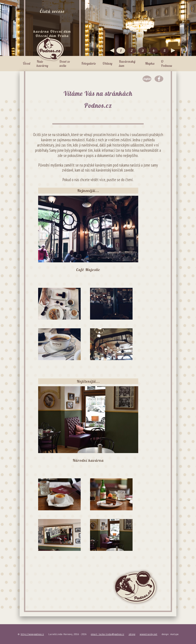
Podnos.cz (50, 49)
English (147, 79)
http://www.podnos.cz (32, 634)
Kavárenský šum (127, 64)
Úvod (26, 63)
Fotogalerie (89, 63)
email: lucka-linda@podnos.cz (108, 634)
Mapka (150, 63)
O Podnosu (166, 64)
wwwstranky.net (149, 634)
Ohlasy (107, 63)
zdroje (132, 634)
